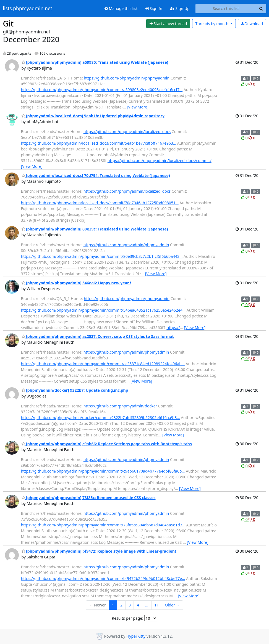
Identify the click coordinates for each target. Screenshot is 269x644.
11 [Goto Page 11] (156, 605)
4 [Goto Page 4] (138, 605)
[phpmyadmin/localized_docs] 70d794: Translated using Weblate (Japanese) (96, 175)
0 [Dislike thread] (252, 84)
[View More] (138, 107)
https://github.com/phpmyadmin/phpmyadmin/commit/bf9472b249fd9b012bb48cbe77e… (103, 578)
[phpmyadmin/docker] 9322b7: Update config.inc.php (75, 390)
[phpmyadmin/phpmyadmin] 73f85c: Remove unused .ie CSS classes (89, 498)
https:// (173, 328)
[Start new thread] (168, 24)
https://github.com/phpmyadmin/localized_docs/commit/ (160, 161)
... (147, 605)
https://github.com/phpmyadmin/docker (120, 406)
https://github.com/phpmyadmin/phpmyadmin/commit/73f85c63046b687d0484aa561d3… (103, 525)
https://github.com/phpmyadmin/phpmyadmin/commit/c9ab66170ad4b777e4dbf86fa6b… (103, 471)
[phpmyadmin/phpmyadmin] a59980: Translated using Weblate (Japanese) (95, 62)
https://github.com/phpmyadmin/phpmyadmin (127, 78)
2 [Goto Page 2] (121, 605)
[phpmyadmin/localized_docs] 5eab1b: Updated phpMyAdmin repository (93, 116)
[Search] (261, 9)
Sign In (154, 8)
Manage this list (121, 8)
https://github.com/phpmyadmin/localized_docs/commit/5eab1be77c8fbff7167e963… (99, 143)
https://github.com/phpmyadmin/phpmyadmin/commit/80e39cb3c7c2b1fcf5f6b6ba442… (102, 256)
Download (252, 24)
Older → (172, 605)
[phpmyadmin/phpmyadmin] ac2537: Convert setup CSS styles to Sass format (98, 336)
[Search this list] (226, 9)
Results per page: (127, 618)
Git (8, 23)
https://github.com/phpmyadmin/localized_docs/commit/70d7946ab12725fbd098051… (100, 203)
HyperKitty (136, 636)
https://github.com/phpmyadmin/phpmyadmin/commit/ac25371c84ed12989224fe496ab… (103, 364)
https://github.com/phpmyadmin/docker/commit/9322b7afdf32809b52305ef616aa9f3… (100, 418)
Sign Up (180, 8)
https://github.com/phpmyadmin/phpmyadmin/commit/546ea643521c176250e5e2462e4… (103, 310)
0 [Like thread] (245, 84)
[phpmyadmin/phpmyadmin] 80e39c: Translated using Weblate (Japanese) (95, 229)
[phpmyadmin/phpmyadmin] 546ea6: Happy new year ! (76, 283)
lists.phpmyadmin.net (28, 9)
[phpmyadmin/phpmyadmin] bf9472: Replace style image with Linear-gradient (99, 551)
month (212, 24)
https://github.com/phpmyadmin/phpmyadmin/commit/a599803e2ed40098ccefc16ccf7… (102, 90)
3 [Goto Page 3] (130, 605)
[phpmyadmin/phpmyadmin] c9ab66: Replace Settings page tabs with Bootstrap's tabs (107, 444)
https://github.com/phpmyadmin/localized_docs (127, 132)
